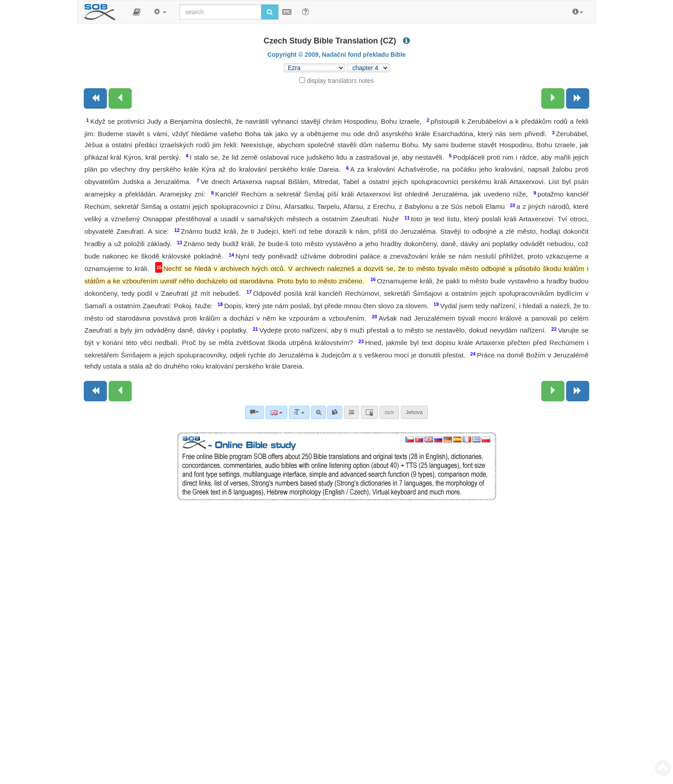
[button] (137, 12)
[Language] (276, 412)
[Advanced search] (319, 412)
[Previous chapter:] (120, 98)
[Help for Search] (305, 12)
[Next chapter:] (553, 98)
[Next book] (578, 98)
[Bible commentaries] (254, 412)
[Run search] (270, 12)
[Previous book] (95, 98)
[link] (335, 412)
